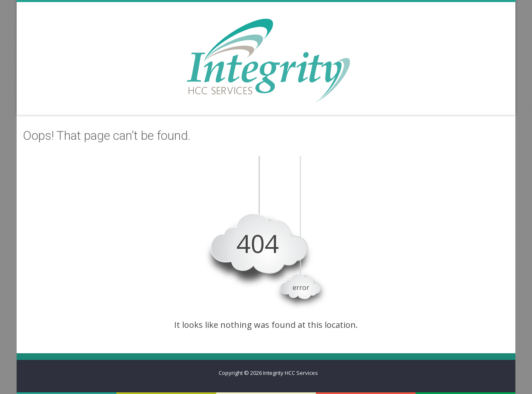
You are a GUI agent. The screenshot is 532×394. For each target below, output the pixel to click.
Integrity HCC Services (291, 373)
